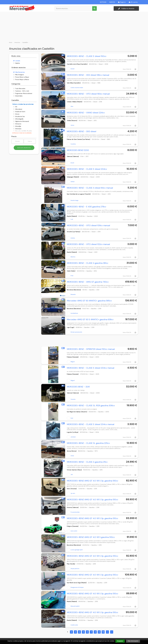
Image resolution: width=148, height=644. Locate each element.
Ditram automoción (74, 332)
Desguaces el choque (75, 587)
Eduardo (71, 294)
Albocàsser (18, 109)
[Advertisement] (74, 26)
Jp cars (71, 493)
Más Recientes (19, 72)
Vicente (71, 399)
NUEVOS (112, 2)
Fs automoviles (73, 512)
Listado (17, 61)
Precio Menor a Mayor (21, 77)
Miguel (71, 362)
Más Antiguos (19, 75)
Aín (15, 107)
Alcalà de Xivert (19, 112)
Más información (133, 641)
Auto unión (72, 531)
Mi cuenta (133, 2)
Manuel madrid (73, 606)
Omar (70, 456)
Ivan (70, 418)
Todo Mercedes (19, 89)
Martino (71, 257)
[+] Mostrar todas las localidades (22, 133)
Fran (70, 276)
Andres (71, 238)
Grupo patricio (73, 569)
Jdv (70, 475)
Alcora (16, 114)
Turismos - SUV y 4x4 (21, 91)
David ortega (73, 200)
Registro (122, 2)
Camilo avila (72, 625)
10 (103, 632)
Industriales (18, 96)
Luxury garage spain (75, 550)
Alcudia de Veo (19, 117)
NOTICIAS (103, 2)
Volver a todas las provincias (23, 104)
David (70, 163)
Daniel (71, 69)
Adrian (71, 182)
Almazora (17, 124)
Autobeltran (72, 313)
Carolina (71, 144)
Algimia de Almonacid (21, 121)
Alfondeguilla (18, 119)
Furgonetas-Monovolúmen (23, 93)
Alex (70, 106)
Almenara (17, 129)
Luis (70, 219)
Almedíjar (17, 126)
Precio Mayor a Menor (21, 80)
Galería (16, 63)
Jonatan (71, 437)
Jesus (71, 125)
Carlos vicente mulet (75, 88)
